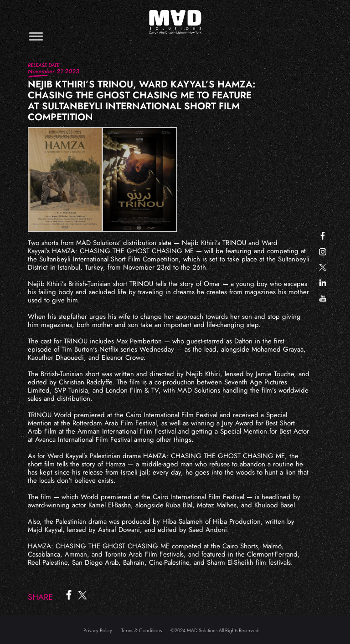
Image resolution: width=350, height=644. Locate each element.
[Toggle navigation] (36, 36)
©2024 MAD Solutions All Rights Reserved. (215, 630)
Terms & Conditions (142, 630)
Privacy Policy (98, 630)
